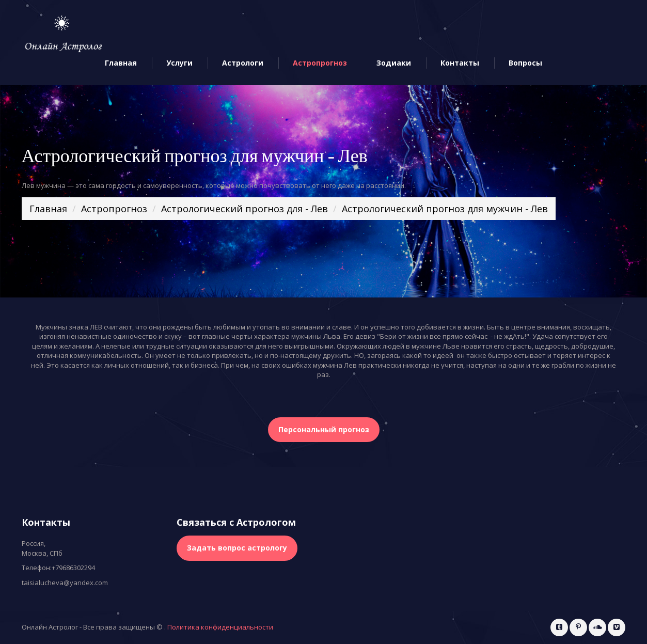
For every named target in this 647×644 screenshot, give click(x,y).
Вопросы (525, 63)
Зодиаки (394, 63)
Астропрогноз (320, 63)
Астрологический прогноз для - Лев (244, 209)
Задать (237, 548)
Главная (121, 63)
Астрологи (243, 63)
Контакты (460, 63)
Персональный (324, 429)
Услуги (179, 63)
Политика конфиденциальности (220, 627)
